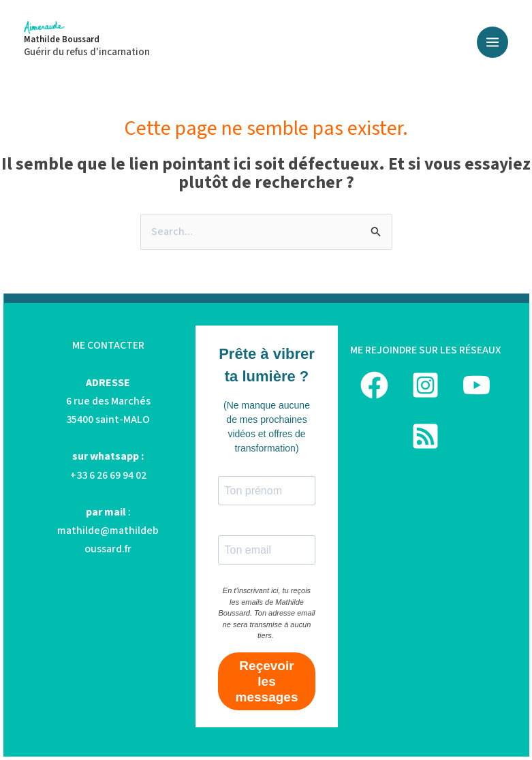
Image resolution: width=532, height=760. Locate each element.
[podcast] (425, 436)
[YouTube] (476, 385)
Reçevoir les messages (267, 681)
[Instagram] (425, 385)
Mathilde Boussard (62, 39)
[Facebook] (374, 385)
